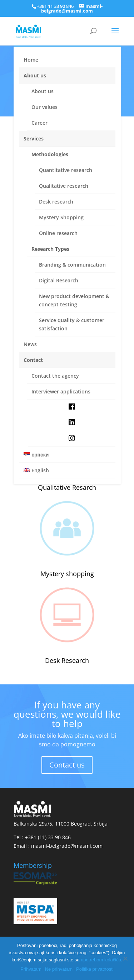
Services (34, 138)
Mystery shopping (67, 574)
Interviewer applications (61, 391)
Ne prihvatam (59, 969)
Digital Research (59, 280)
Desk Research (67, 660)
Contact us (67, 765)
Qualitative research (64, 186)
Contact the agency (55, 376)
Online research (58, 233)
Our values (44, 107)
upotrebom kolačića (101, 960)
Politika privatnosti (95, 969)
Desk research (56, 202)
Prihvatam (31, 969)
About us (35, 75)
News (30, 344)
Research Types (50, 249)
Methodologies (50, 154)
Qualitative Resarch (67, 487)
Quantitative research (66, 170)
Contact (33, 360)
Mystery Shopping (61, 217)
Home (31, 60)
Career (39, 123)
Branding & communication (72, 265)
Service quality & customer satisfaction (72, 324)
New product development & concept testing (74, 300)
